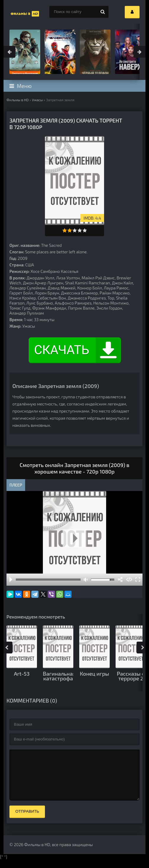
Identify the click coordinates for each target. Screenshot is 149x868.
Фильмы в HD (18, 100)
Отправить (27, 820)
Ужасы (37, 100)
